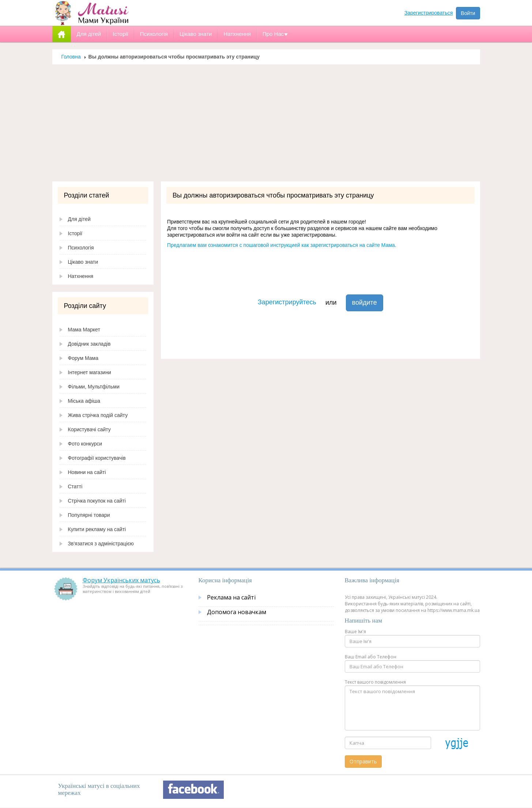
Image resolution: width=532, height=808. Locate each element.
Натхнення (81, 276)
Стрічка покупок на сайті (97, 501)
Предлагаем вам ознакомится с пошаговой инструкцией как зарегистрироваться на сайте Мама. (282, 245)
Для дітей (79, 219)
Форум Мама (83, 358)
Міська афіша (84, 401)
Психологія (81, 248)
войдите (365, 302)
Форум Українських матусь (121, 580)
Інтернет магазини (90, 372)
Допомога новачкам (237, 612)
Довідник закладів (89, 344)
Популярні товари (89, 515)
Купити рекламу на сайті (97, 529)
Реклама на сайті (231, 597)
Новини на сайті (87, 472)
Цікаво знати (83, 262)
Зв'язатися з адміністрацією (101, 544)
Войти (468, 13)
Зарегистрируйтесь (287, 302)
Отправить (363, 761)
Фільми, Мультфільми (94, 387)
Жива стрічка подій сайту (98, 415)
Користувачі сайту (89, 429)
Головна (71, 57)
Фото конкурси (85, 444)
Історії (75, 233)
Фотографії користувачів (97, 458)
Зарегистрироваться (429, 13)
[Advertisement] (266, 127)
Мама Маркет (84, 330)
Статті (75, 486)
